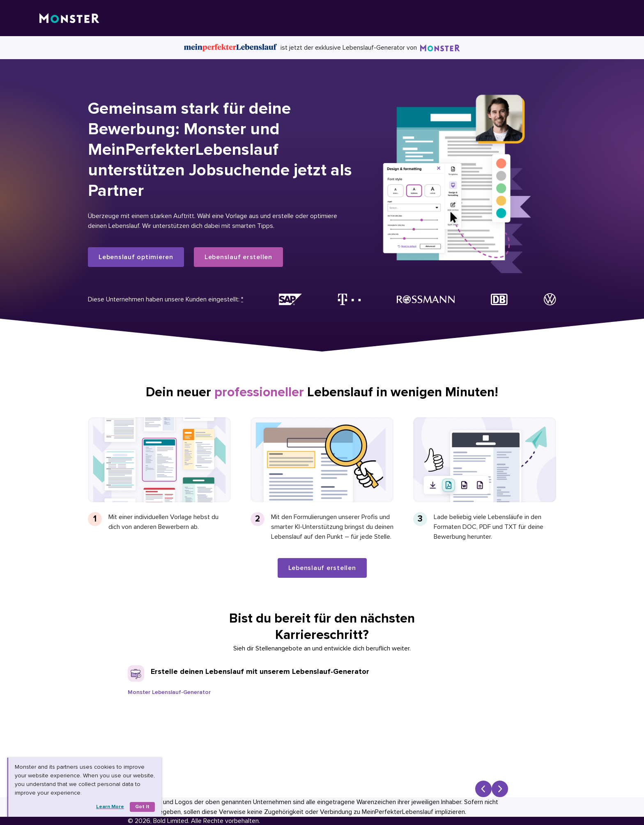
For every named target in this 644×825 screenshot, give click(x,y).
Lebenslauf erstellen (238, 257)
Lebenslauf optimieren (136, 257)
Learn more (110, 807)
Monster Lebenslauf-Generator (169, 692)
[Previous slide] (483, 789)
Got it (142, 807)
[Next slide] (500, 789)
